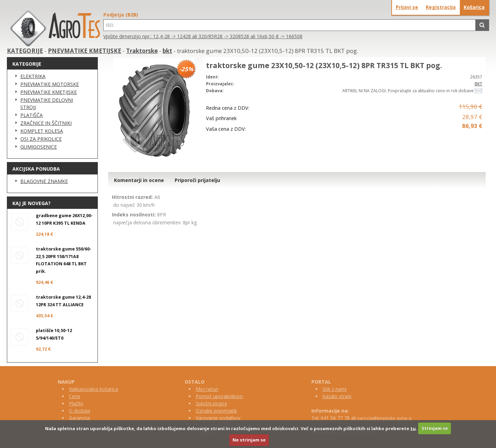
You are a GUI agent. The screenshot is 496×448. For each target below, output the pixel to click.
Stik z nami (334, 389)
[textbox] (290, 25)
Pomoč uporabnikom (219, 396)
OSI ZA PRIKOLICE (41, 139)
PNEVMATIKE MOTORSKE (50, 84)
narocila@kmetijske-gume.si (384, 418)
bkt (167, 51)
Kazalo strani (337, 396)
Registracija (441, 7)
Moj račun (207, 389)
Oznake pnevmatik (216, 411)
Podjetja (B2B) (121, 15)
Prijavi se (407, 7)
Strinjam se (435, 428)
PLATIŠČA (32, 115)
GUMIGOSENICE (39, 147)
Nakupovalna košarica (94, 389)
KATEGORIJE (25, 51)
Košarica (474, 7)
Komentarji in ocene (139, 180)
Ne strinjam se (249, 440)
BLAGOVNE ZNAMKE (44, 181)
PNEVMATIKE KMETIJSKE (85, 51)
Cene (75, 396)
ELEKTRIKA (33, 76)
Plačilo (76, 403)
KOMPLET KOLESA (42, 131)
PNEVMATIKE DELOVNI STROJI (47, 104)
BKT (478, 84)
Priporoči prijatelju (197, 180)
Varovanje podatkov (218, 418)
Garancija (79, 418)
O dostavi (80, 411)
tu (413, 428)
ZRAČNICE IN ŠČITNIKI (46, 123)
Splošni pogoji (211, 403)
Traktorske (142, 51)
